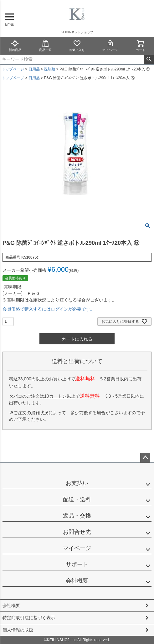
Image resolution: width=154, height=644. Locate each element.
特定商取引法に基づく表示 (29, 618)
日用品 (34, 69)
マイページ (110, 46)
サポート (77, 564)
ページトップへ (145, 458)
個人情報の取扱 (18, 630)
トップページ (13, 69)
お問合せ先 (77, 532)
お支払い (77, 483)
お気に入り (77, 46)
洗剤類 (49, 69)
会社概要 (77, 581)
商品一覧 (45, 46)
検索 (149, 59)
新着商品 (15, 46)
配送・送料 (77, 499)
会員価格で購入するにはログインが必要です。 (49, 309)
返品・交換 (77, 516)
